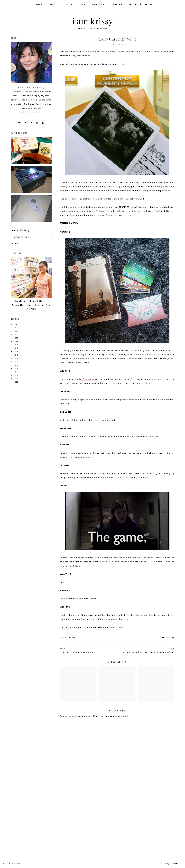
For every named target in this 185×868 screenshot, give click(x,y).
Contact (69, 5)
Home (39, 5)
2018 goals (85, 379)
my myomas (147, 182)
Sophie (125, 350)
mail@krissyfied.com (31, 112)
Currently (70, 638)
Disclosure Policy (93, 5)
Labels (116, 5)
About (53, 5)
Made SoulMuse (171, 864)
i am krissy (93, 21)
